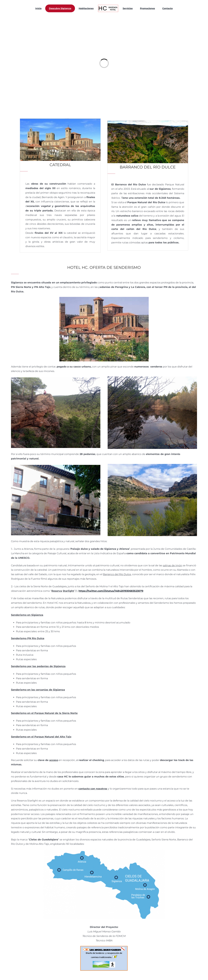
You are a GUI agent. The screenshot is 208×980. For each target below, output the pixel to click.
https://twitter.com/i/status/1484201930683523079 (111, 591)
